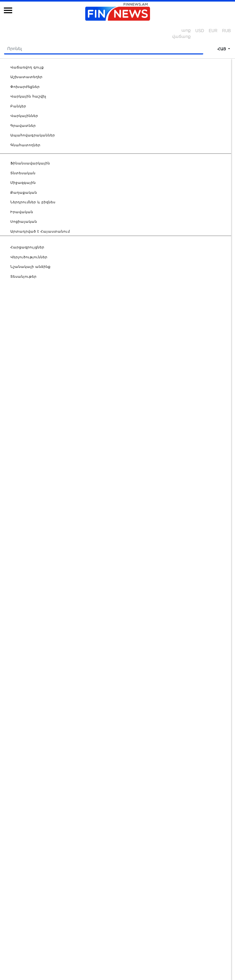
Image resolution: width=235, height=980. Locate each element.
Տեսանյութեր (23, 276)
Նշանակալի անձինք (30, 267)
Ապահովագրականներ (33, 135)
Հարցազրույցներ (27, 247)
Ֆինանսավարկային (30, 163)
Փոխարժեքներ (25, 87)
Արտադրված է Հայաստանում (40, 231)
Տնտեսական (23, 173)
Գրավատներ (23, 126)
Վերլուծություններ (29, 257)
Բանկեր (18, 106)
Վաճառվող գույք (27, 67)
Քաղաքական (24, 192)
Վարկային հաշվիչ (28, 96)
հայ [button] (222, 49)
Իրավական (22, 212)
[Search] (104, 49)
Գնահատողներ (25, 145)
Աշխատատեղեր (26, 77)
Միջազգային (23, 183)
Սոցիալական (24, 222)
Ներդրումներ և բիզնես (33, 202)
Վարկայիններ (24, 116)
